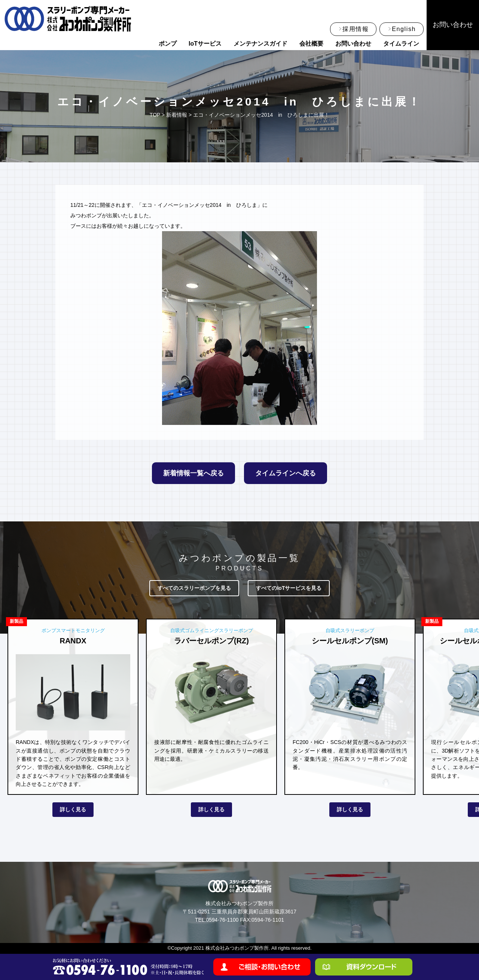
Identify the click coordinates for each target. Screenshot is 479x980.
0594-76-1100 (222, 920)
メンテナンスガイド (260, 44)
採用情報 (356, 29)
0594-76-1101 (268, 920)
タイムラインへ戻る (286, 473)
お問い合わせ (353, 44)
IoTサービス (205, 44)
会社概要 (311, 44)
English (404, 29)
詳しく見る (73, 809)
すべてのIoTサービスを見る (289, 588)
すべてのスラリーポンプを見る (194, 588)
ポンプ (168, 44)
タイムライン (401, 44)
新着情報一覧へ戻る (193, 473)
